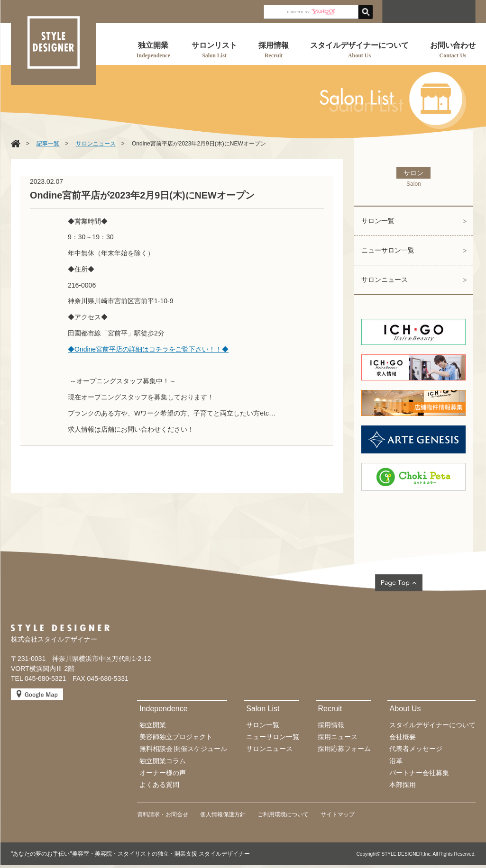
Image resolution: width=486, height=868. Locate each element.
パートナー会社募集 (419, 773)
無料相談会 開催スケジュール (183, 749)
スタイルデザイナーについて (432, 725)
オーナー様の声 (163, 773)
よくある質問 (159, 785)
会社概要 (403, 737)
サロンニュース (385, 280)
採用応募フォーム (344, 749)
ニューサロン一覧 (388, 250)
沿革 (396, 761)
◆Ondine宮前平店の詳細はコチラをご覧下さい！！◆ (148, 349)
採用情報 (331, 725)
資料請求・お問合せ (163, 814)
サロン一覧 (378, 221)
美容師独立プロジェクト (176, 737)
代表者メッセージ (416, 749)
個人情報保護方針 (223, 814)
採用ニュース (338, 737)
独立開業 (153, 725)
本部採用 (403, 785)
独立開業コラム (163, 761)
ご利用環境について (283, 814)
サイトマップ (338, 814)
